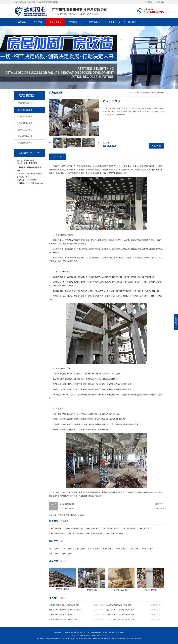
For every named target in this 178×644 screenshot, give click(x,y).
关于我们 (38, 22)
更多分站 (160, 2)
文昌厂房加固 (134, 549)
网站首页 (22, 22)
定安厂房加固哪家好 (75, 534)
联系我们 (148, 2)
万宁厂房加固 (147, 549)
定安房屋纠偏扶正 (25, 136)
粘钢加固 (130, 639)
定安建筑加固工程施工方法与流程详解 (64, 605)
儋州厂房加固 (121, 549)
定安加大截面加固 (67, 504)
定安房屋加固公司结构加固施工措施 (63, 619)
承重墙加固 (75, 639)
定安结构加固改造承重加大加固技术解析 (65, 610)
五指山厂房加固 (94, 549)
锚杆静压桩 (137, 639)
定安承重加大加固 (25, 123)
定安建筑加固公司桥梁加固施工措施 (120, 619)
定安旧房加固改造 (25, 103)
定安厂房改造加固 (25, 110)
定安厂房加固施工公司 (74, 529)
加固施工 (81, 515)
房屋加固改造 (57, 639)
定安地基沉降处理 (25, 130)
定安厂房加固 (67, 554)
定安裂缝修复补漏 (25, 143)
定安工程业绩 (115, 22)
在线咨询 (156, 146)
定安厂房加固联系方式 (94, 534)
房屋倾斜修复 (102, 639)
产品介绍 (57, 157)
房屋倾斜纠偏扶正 (113, 639)
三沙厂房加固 (80, 549)
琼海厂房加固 (108, 549)
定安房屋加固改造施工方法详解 (119, 605)
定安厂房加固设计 (129, 529)
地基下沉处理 (93, 639)
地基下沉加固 (83, 639)
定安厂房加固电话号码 (114, 534)
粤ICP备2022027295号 (117, 632)
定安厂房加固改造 (67, 508)
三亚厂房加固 (67, 549)
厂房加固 (61, 515)
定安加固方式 (95, 22)
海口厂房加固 (54, 549)
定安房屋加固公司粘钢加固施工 (61, 615)
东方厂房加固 (54, 554)
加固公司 (49, 639)
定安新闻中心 (75, 22)
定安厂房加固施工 (56, 529)
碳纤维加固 (123, 639)
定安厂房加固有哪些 (57, 534)
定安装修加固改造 (25, 116)
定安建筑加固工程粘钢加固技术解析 (120, 610)
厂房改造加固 (66, 639)
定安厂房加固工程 (145, 529)
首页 (138, 93)
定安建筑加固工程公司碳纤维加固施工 (121, 615)
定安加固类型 (55, 22)
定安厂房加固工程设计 (111, 529)
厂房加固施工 (71, 515)
